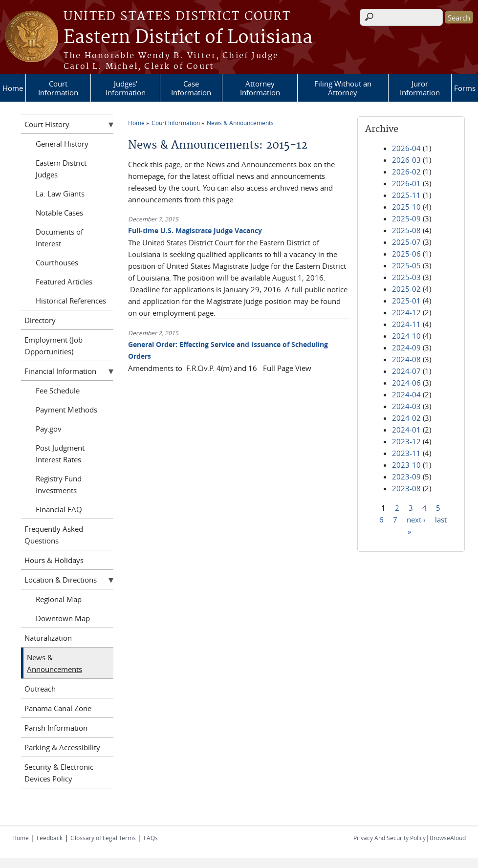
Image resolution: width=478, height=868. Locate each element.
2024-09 (406, 347)
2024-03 (406, 406)
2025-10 (406, 207)
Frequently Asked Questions (54, 535)
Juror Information (420, 88)
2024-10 (406, 336)
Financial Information (60, 371)
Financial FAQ (59, 509)
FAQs (151, 838)
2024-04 (406, 394)
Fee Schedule (58, 391)
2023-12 (406, 441)
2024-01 (406, 430)
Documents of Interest (59, 238)
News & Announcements (240, 123)
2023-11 (406, 453)
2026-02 (406, 172)
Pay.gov (49, 429)
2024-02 (406, 418)
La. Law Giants (60, 194)
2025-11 (406, 195)
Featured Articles (64, 282)
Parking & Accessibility (62, 747)
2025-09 (406, 218)
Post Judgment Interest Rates (60, 454)
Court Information (58, 88)
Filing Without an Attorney (343, 88)
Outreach (40, 689)
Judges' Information (126, 88)
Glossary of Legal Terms (103, 838)
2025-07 (406, 242)
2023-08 (406, 488)
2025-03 (406, 277)
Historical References (71, 301)
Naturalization (48, 638)
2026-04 (406, 148)
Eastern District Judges (61, 169)
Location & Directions (61, 580)
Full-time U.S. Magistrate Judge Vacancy (195, 230)
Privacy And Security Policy (390, 838)
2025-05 (406, 265)
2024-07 (406, 371)
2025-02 (406, 289)
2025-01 (406, 301)
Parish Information (56, 728)
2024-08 (406, 359)
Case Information (191, 88)
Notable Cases (59, 213)
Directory (40, 320)
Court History (47, 124)
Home (13, 88)
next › (416, 519)
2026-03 (406, 160)
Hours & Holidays (54, 560)
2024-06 (406, 383)
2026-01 (406, 183)
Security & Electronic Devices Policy (59, 773)
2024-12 (406, 312)
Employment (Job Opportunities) (54, 346)
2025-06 (406, 254)
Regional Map (59, 599)
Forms (465, 88)
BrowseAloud (448, 838)
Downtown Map (63, 618)
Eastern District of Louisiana (188, 38)
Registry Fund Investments (59, 484)
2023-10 (406, 465)
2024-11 (406, 324)
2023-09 (406, 477)
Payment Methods (66, 410)
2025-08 (406, 230)
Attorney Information (260, 88)
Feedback (50, 838)
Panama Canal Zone (58, 708)
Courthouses (57, 262)
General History (62, 144)
